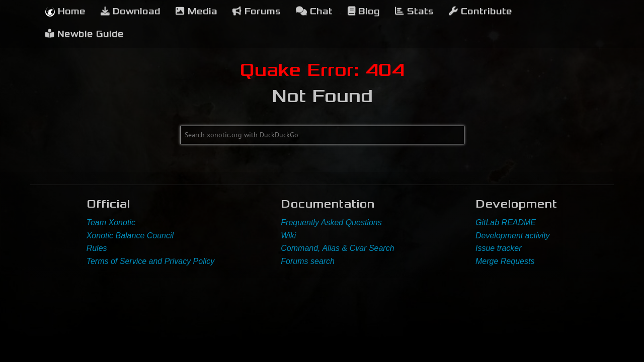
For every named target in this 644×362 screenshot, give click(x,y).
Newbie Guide (85, 34)
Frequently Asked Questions (331, 222)
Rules (97, 248)
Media (196, 11)
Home (65, 11)
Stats (414, 11)
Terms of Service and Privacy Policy (151, 261)
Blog (364, 11)
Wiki (288, 236)
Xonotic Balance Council (130, 236)
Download (131, 11)
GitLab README (506, 222)
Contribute (480, 11)
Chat (314, 11)
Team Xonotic (111, 222)
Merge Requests (505, 261)
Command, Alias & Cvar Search (337, 248)
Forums (257, 11)
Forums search (308, 261)
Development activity (513, 236)
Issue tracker (499, 248)
